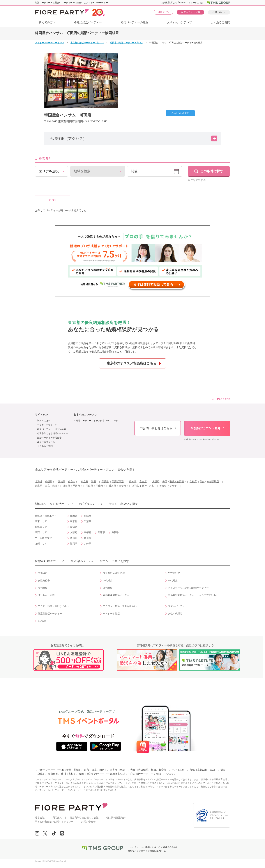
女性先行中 (44, 581)
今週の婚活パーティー (88, 22)
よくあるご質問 (220, 22)
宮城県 (62, 482)
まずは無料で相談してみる (153, 284)
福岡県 (135, 486)
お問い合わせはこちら (156, 428)
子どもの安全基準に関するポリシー (54, 822)
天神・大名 (148, 486)
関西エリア (41, 532)
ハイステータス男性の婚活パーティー (188, 588)
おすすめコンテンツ (180, 22)
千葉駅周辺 (118, 482)
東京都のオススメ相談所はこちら (132, 363)
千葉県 (105, 482)
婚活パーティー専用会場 (49, 438)
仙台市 (72, 482)
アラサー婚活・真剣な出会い (53, 606)
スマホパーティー (178, 606)
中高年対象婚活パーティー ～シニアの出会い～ (193, 597)
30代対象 (173, 581)
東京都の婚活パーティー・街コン (87, 43)
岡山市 (99, 486)
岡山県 (89, 486)
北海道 (39, 482)
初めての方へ (47, 22)
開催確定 (43, 573)
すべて (52, 200)
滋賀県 (66, 486)
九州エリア (41, 544)
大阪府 (156, 482)
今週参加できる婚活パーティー (53, 433)
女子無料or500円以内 (114, 573)
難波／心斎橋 (177, 482)
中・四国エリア (43, 538)
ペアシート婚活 (111, 614)
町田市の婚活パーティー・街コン (127, 43)
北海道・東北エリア (46, 516)
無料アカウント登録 (206, 428)
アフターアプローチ (47, 425)
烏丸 (202, 482)
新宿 (93, 482)
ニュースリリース (46, 442)
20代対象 (108, 581)
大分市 (173, 486)
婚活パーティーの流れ (135, 22)
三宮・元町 (51, 486)
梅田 (165, 482)
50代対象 (108, 588)
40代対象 (43, 588)
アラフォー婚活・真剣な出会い (120, 606)
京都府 (193, 482)
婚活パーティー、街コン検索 (52, 429)
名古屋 (143, 482)
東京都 (85, 482)
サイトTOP (41, 415)
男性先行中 (174, 573)
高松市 (122, 486)
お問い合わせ (219, 12)
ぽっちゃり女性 (46, 595)
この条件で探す (212, 171)
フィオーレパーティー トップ (50, 43)
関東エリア (41, 521)
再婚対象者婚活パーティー (117, 595)
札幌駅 (49, 482)
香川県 (112, 486)
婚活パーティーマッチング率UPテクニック (97, 421)
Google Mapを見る (180, 113)
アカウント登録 (191, 12)
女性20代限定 (175, 614)
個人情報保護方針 (116, 818)
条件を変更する (197, 180)
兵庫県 (39, 486)
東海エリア (41, 527)
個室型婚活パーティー (50, 614)
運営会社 (40, 818)
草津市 (76, 486)
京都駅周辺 (213, 482)
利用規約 (57, 818)
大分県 (163, 486)
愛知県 (133, 482)
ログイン (163, 12)
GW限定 (42, 621)
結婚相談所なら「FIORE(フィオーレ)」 (182, 3)
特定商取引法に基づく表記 (84, 818)
